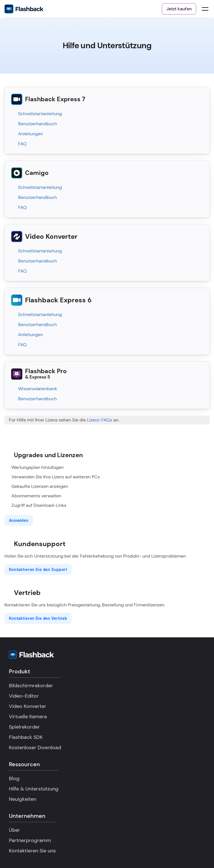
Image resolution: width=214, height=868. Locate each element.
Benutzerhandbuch (37, 124)
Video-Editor (24, 696)
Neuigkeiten (23, 799)
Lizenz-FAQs (100, 420)
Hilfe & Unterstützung (34, 789)
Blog (14, 778)
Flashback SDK (26, 737)
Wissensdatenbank (38, 389)
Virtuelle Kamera (28, 717)
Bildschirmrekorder (31, 686)
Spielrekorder (24, 727)
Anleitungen (31, 134)
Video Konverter (28, 706)
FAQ (22, 144)
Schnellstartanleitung (40, 114)
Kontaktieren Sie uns (32, 851)
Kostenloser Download (35, 748)
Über (14, 830)
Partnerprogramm (30, 840)
